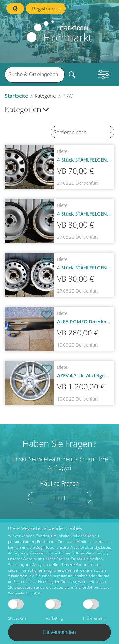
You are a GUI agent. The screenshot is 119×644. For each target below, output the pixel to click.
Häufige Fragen (60, 484)
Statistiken (17, 610)
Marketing (54, 610)
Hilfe (60, 498)
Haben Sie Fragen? (60, 443)
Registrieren (46, 9)
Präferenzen (94, 610)
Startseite (16, 96)
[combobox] (83, 132)
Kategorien (27, 109)
